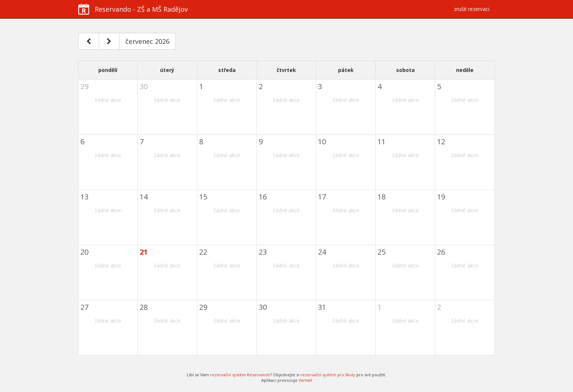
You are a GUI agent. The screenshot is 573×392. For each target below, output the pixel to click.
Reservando (133, 9)
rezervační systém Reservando (240, 375)
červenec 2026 (147, 41)
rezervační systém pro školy (328, 375)
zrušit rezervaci (472, 9)
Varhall (305, 380)
